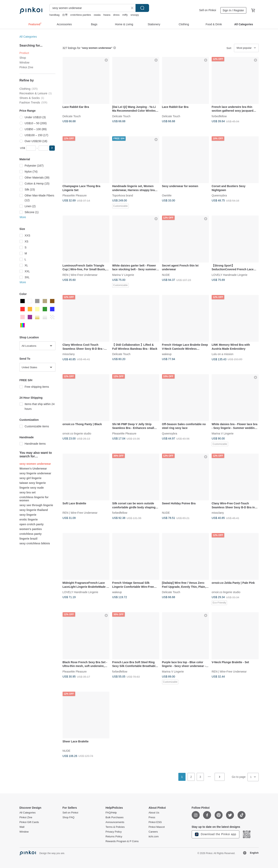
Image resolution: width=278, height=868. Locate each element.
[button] (52, 148)
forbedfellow (219, 116)
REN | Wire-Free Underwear (80, 275)
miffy (125, 15)
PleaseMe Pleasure (75, 195)
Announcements (115, 822)
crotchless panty (31, 534)
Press (152, 817)
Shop (23, 58)
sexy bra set (28, 492)
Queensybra (219, 195)
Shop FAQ (69, 817)
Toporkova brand (123, 195)
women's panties (31, 529)
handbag (55, 15)
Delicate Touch (72, 116)
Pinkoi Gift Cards (29, 822)
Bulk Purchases (115, 817)
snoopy (135, 15)
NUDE (166, 275)
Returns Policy (114, 837)
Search (142, 8)
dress (116, 15)
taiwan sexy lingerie (33, 483)
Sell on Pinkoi (208, 10)
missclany (69, 354)
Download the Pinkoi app (216, 834)
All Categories (28, 37)
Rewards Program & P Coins (122, 841)
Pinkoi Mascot (157, 827)
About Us (154, 813)
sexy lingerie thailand (34, 510)
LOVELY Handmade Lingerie (229, 275)
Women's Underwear (33, 469)
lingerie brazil (28, 539)
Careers (153, 832)
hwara (107, 15)
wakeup (167, 354)
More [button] (23, 217)
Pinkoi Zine (26, 67)
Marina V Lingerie (123, 275)
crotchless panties (81, 15)
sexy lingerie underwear (35, 473)
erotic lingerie (29, 519)
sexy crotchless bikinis (35, 543)
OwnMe (167, 195)
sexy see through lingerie (36, 505)
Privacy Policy (114, 832)
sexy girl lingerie (31, 478)
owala (97, 15)
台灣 (65, 15)
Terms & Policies (115, 827)
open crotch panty (32, 524)
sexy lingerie (28, 515)
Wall (22, 827)
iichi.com (154, 837)
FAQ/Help (111, 813)
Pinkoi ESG (155, 822)
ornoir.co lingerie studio (77, 433)
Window (25, 62)
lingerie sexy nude (32, 488)
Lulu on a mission (222, 354)
